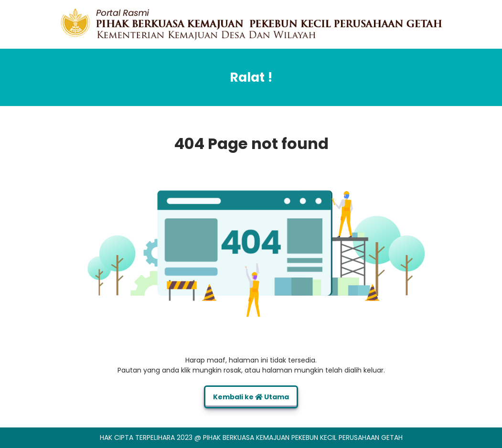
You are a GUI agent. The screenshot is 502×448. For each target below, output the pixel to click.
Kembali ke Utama (251, 397)
